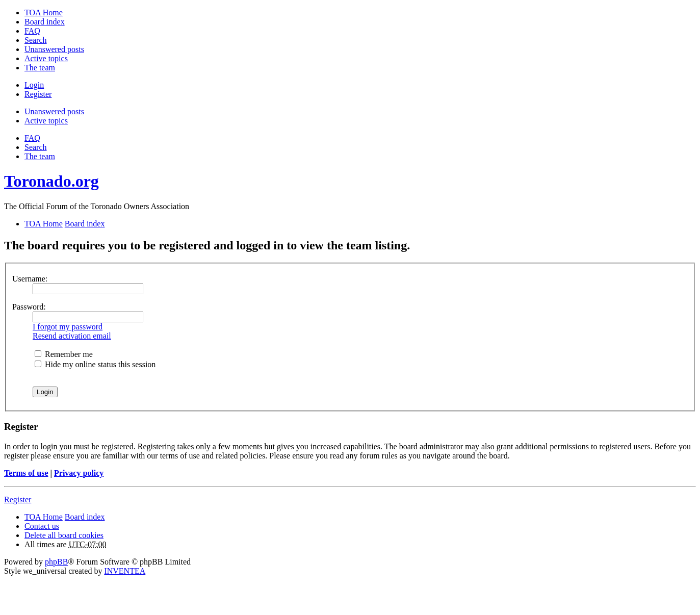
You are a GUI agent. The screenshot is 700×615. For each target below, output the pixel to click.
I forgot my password (68, 327)
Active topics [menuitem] (46, 58)
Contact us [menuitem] (42, 526)
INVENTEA (125, 571)
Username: (30, 279)
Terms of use (26, 473)
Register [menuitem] (38, 94)
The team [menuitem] (40, 68)
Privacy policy (79, 473)
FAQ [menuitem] (32, 31)
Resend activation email (72, 336)
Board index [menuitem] (45, 22)
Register (18, 499)
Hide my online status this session (95, 364)
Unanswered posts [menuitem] (54, 49)
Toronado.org (51, 181)
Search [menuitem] (36, 40)
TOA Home (44, 517)
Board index (85, 517)
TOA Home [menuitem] (44, 12)
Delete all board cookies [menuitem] (64, 535)
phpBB (56, 562)
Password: (29, 307)
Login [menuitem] (34, 85)
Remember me (64, 354)
